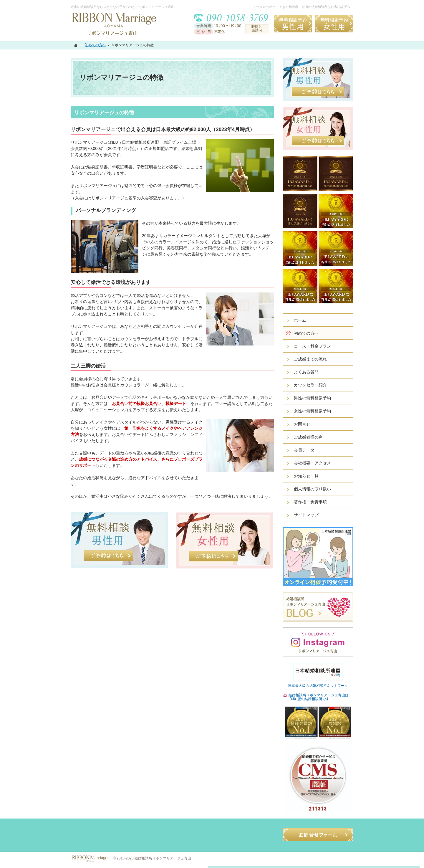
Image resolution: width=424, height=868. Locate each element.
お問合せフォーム (318, 835)
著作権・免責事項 (310, 502)
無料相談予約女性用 (334, 24)
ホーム (300, 320)
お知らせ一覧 (306, 476)
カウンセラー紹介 (310, 385)
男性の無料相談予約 (312, 398)
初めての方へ (306, 333)
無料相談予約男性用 (293, 24)
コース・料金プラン (312, 346)
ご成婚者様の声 (308, 437)
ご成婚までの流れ (310, 359)
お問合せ (302, 424)
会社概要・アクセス (312, 463)
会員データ (304, 450)
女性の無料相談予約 (312, 411)
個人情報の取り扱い (312, 489)
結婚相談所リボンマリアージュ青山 (163, 858)
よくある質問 (306, 372)
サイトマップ (306, 515)
